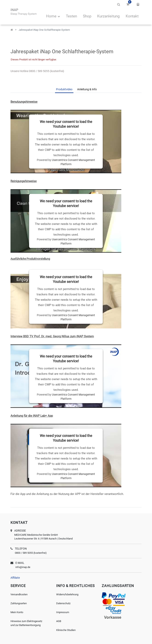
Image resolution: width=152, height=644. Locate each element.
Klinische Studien (66, 630)
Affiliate (15, 578)
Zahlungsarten (19, 603)
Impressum (63, 612)
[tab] (64, 90)
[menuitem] (71, 17)
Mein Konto (17, 612)
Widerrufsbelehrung (67, 594)
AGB (59, 621)
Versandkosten (19, 594)
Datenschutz (63, 603)
